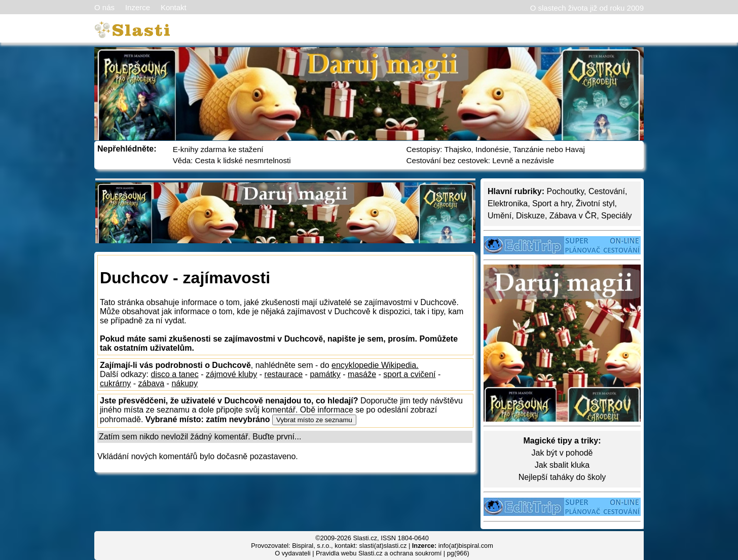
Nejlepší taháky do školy (562, 477)
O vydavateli (292, 553)
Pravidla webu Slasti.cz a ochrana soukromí (379, 553)
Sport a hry (552, 203)
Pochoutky (565, 191)
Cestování (607, 191)
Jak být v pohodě (562, 453)
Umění (500, 216)
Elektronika (508, 203)
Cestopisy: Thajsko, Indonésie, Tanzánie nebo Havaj (496, 149)
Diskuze (530, 216)
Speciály (616, 216)
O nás (104, 7)
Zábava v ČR (573, 216)
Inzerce (138, 7)
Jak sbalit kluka (562, 465)
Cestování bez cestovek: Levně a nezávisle (480, 160)
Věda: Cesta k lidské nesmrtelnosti (232, 160)
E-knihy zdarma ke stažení (218, 149)
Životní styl (595, 203)
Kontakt (174, 7)
